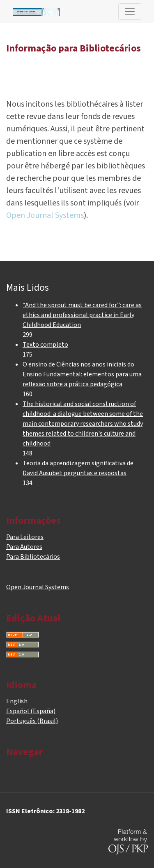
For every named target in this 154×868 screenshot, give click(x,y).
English (17, 701)
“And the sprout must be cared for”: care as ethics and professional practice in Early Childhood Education (82, 315)
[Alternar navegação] (130, 12)
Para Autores (24, 547)
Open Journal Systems (45, 215)
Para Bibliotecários (33, 557)
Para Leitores (25, 537)
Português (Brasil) (32, 721)
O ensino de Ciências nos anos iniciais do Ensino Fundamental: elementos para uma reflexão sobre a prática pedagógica (82, 374)
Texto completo (45, 345)
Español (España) (31, 711)
